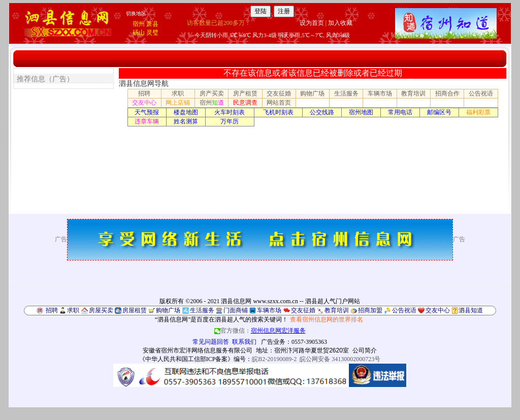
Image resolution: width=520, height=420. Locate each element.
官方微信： (260, 331)
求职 (178, 93)
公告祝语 (481, 93)
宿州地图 (361, 112)
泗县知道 (471, 310)
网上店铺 (178, 103)
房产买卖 (212, 93)
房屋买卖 (101, 310)
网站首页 (279, 103)
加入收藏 (340, 23)
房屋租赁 (135, 310)
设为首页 (312, 23)
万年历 (230, 121)
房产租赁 (245, 93)
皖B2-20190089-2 (274, 359)
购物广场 (312, 93)
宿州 (139, 24)
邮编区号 (439, 112)
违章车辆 (147, 121)
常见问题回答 (211, 342)
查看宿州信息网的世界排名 (327, 319)
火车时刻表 (230, 112)
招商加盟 (370, 310)
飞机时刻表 (278, 112)
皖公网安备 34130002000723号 (340, 359)
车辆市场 (380, 93)
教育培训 (413, 93)
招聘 (144, 93)
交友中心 (144, 103)
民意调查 (245, 103)
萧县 (152, 24)
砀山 (139, 33)
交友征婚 (279, 93)
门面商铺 (236, 310)
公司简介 (365, 350)
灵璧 (152, 33)
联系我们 (244, 342)
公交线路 (322, 112)
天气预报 (147, 112)
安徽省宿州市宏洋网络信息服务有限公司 (198, 350)
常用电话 (400, 112)
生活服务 (346, 93)
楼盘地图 (186, 112)
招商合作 (447, 93)
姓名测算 (186, 121)
